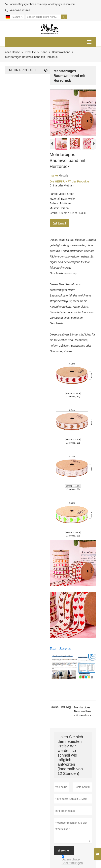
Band (44, 52)
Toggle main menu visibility (89, 40)
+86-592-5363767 (20, 10)
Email (59, 223)
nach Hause (12, 52)
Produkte (30, 52)
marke (54, 175)
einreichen (64, 850)
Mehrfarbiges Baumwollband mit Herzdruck (83, 711)
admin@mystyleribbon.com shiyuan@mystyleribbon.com (43, 4)
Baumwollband (61, 52)
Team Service (61, 649)
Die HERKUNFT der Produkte (69, 181)
